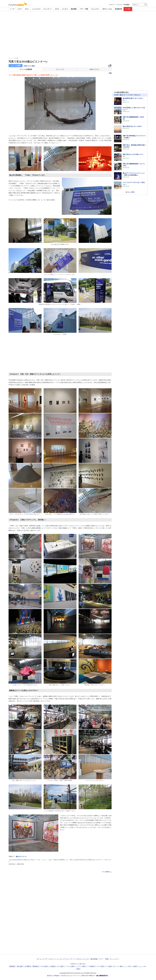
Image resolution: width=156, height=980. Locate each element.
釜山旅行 (20, 966)
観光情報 (74, 9)
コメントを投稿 (16, 66)
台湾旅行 (28, 966)
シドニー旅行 (81, 966)
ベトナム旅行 (70, 966)
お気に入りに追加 (29, 66)
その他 (116, 95)
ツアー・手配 (84, 9)
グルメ (27, 9)
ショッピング (36, 9)
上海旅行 (53, 966)
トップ (12, 9)
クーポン (128, 9)
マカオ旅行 (44, 966)
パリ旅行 (109, 966)
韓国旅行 (12, 966)
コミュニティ (95, 9)
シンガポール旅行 (131, 966)
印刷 (110, 73)
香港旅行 (36, 966)
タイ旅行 (61, 966)
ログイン (112, 5)
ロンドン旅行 (118, 966)
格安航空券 (119, 9)
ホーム (39, 959)
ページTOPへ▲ (107, 872)
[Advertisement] (78, 18)
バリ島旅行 (91, 966)
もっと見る (131, 192)
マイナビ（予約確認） (123, 5)
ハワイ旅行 (100, 966)
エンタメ (65, 9)
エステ (73, 976)
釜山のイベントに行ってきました (130, 95)
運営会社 (50, 976)
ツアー (78, 976)
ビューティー (48, 9)
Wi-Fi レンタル (107, 9)
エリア (20, 9)
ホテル (57, 9)
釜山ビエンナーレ (21, 857)
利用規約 (56, 976)
